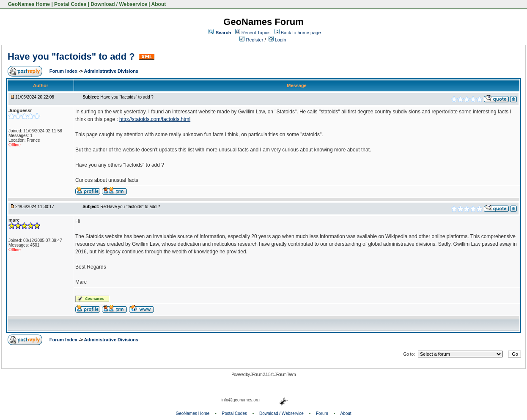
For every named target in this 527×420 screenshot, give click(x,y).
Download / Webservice (119, 4)
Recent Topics (256, 33)
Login (277, 40)
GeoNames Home (28, 4)
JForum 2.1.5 (261, 375)
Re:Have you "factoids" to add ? (130, 207)
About (159, 4)
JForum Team (285, 375)
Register (251, 40)
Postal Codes (70, 4)
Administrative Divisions (111, 71)
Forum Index (64, 71)
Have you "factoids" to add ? (73, 56)
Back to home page (301, 33)
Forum (322, 413)
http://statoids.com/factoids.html (155, 119)
